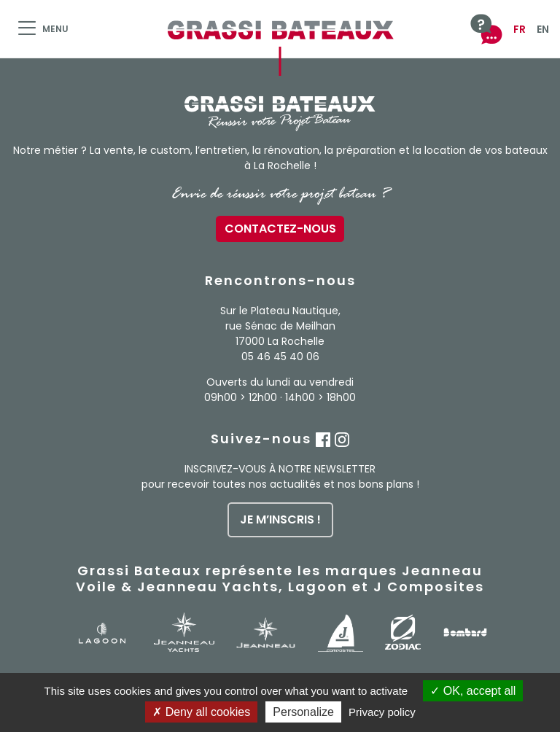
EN (543, 29)
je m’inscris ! (280, 519)
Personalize (303, 712)
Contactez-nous (280, 229)
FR (520, 29)
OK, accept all (473, 691)
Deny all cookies (201, 712)
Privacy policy (382, 712)
